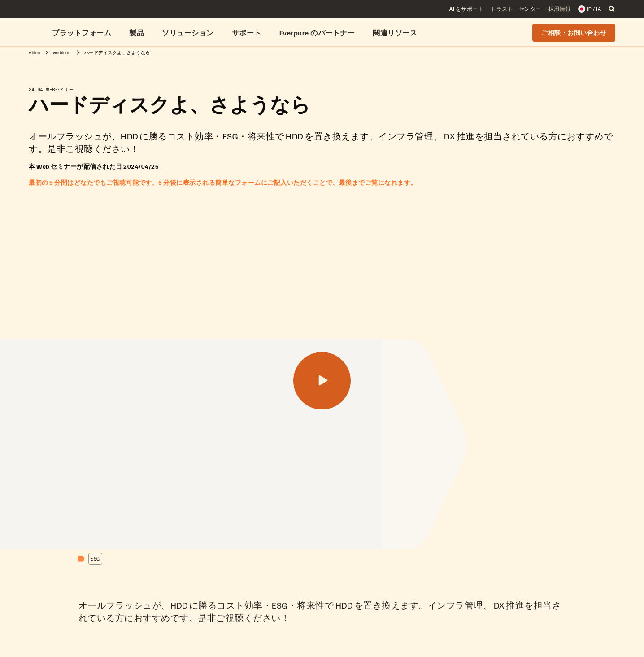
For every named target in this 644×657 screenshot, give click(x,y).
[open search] (612, 9)
